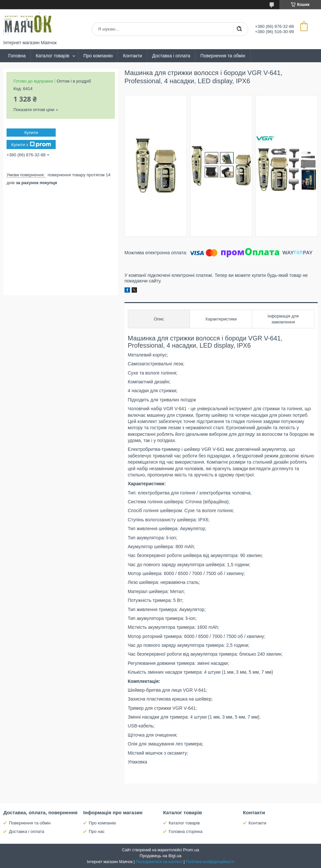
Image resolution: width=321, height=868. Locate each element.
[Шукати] (239, 29)
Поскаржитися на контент (159, 862)
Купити (31, 133)
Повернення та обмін (223, 56)
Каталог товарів (52, 56)
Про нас (97, 831)
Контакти (132, 56)
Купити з (31, 145)
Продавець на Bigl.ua (160, 856)
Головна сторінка (186, 831)
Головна (17, 56)
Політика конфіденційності (210, 862)
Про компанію (98, 56)
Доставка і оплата (171, 56)
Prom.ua (191, 850)
